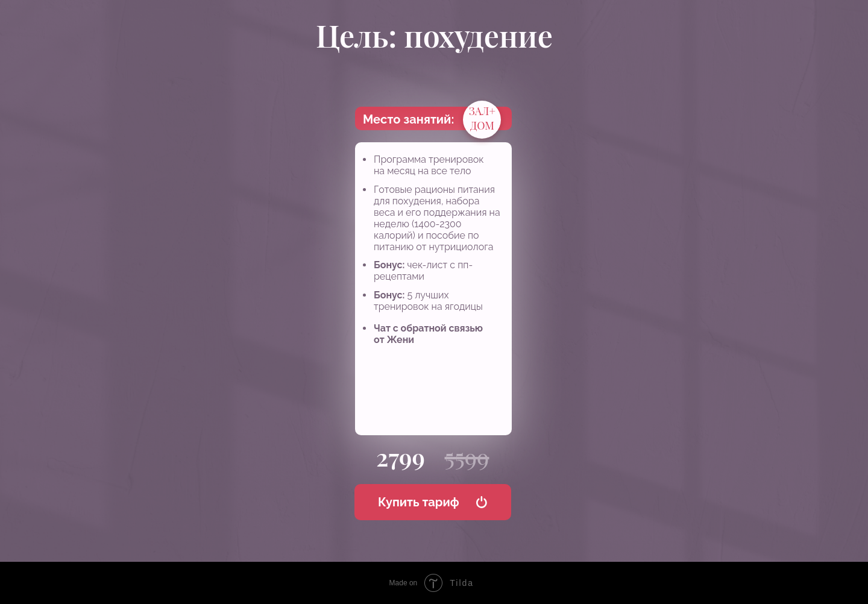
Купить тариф (419, 502)
